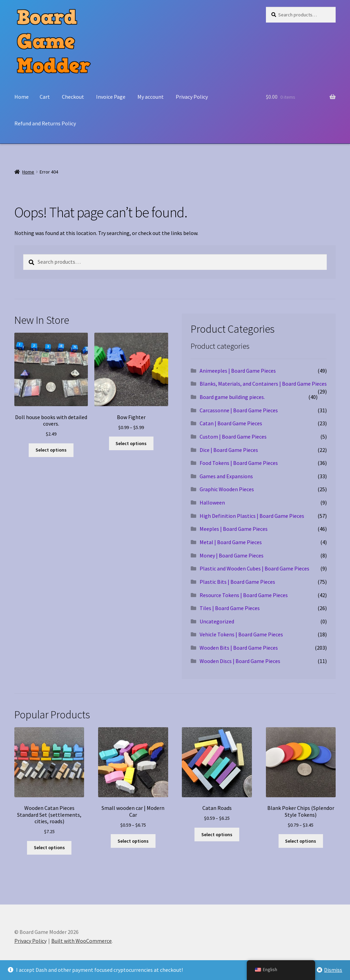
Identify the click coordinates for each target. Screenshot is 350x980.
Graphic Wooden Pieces (227, 489)
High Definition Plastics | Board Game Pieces (252, 516)
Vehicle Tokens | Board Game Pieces (241, 634)
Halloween (212, 502)
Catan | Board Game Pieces (231, 423)
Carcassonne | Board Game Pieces (239, 410)
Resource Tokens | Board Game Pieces (244, 595)
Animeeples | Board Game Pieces (238, 371)
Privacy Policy (192, 97)
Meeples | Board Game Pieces (234, 529)
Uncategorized (217, 621)
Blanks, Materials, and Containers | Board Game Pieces (263, 384)
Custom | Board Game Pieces (233, 437)
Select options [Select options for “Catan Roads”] (217, 834)
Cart (45, 97)
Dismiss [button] (333, 970)
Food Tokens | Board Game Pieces (239, 463)
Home (22, 97)
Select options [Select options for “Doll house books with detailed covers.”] (51, 450)
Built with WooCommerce (82, 941)
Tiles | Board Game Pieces (230, 608)
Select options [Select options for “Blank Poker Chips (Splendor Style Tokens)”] (301, 841)
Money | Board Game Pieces (232, 555)
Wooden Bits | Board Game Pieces (239, 648)
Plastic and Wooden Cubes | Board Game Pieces (254, 568)
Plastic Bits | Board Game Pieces (237, 582)
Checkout (73, 97)
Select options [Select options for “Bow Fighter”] (131, 443)
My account (151, 97)
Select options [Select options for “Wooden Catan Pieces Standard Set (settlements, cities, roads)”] (49, 847)
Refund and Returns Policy (45, 123)
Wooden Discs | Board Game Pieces (240, 661)
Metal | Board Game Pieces (231, 542)
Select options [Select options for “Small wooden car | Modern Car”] (133, 841)
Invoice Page (111, 97)
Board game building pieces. (232, 397)
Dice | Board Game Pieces (229, 450)
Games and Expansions (226, 476)
